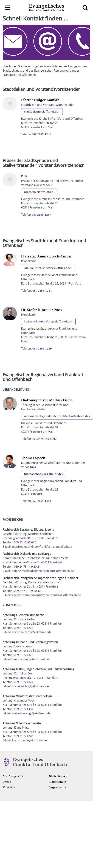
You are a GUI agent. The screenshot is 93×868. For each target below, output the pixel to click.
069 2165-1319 (41, 501)
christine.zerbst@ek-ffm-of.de (32, 632)
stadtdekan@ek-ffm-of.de (41, 112)
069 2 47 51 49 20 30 (27, 591)
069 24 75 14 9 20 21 (27, 567)
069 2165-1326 (24, 655)
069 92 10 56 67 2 (25, 542)
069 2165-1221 (42, 291)
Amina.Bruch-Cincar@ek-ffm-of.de (47, 268)
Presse (7, 782)
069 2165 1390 (23, 709)
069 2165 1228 (23, 736)
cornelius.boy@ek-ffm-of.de (30, 686)
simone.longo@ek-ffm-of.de (30, 659)
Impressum (57, 787)
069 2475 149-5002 (44, 439)
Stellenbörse (57, 776)
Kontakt (8, 787)
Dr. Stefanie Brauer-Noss (42, 310)
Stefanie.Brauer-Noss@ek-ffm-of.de (48, 321)
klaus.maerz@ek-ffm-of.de (29, 740)
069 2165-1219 (42, 349)
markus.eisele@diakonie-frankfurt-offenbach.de (56, 416)
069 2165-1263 (24, 628)
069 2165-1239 (41, 215)
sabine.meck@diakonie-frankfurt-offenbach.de (43, 571)
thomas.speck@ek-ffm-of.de (43, 474)
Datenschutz (58, 782)
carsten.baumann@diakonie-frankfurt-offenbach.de (46, 595)
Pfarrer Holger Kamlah (40, 100)
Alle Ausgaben (12, 776)
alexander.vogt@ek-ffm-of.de (31, 713)
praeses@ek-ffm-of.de (39, 192)
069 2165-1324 (24, 682)
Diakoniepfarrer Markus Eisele (47, 400)
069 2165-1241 (41, 134)
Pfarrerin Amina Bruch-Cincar (46, 256)
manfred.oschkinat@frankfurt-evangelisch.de (42, 547)
